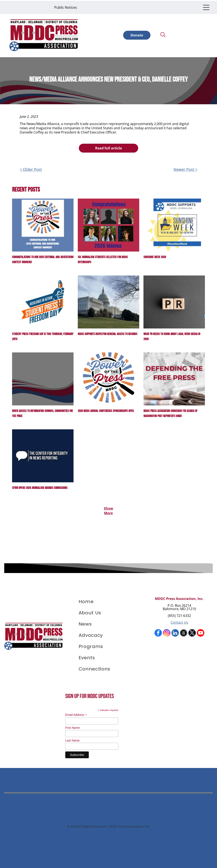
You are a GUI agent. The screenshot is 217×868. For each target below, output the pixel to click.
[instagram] (167, 632)
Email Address (76, 713)
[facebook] (158, 632)
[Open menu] (206, 7)
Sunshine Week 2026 (155, 255)
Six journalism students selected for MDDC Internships (103, 258)
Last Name (72, 739)
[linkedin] (175, 632)
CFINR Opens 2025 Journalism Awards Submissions (40, 486)
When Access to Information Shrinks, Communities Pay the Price (42, 412)
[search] (163, 34)
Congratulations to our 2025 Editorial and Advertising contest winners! (43, 258)
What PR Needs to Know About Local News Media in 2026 (172, 335)
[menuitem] (109, 601)
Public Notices (66, 7)
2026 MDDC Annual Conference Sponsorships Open (106, 409)
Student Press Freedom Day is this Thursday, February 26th (43, 335)
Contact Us (179, 621)
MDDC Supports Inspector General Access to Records (108, 332)
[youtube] (201, 632)
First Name (72, 726)
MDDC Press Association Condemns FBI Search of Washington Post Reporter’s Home (170, 412)
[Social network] (184, 632)
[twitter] (192, 632)
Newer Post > (185, 168)
